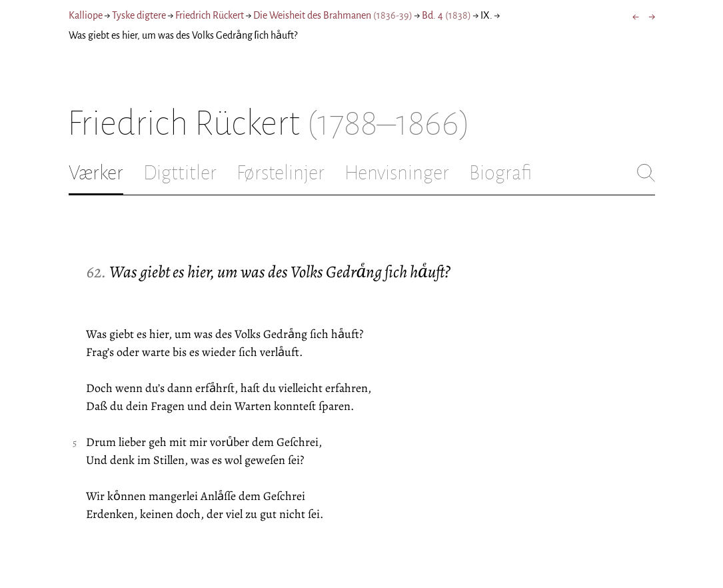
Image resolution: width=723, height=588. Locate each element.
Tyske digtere (139, 15)
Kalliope (86, 15)
